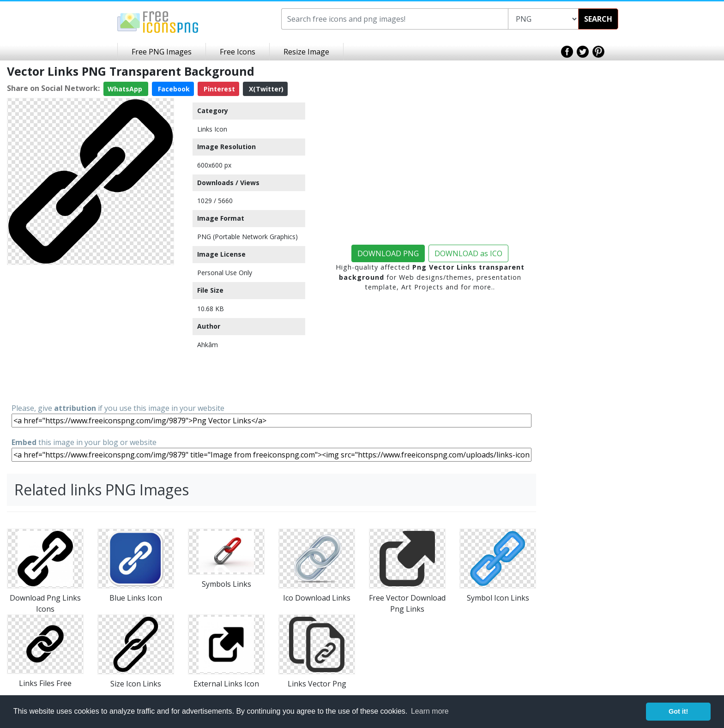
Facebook (173, 89)
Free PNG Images (162, 52)
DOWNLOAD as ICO (468, 253)
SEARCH (598, 19)
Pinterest (218, 89)
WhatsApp (126, 89)
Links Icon (212, 129)
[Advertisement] (90, 333)
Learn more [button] (430, 711)
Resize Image (306, 52)
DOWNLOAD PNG (388, 253)
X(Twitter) (265, 89)
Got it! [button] (678, 711)
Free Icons (238, 52)
